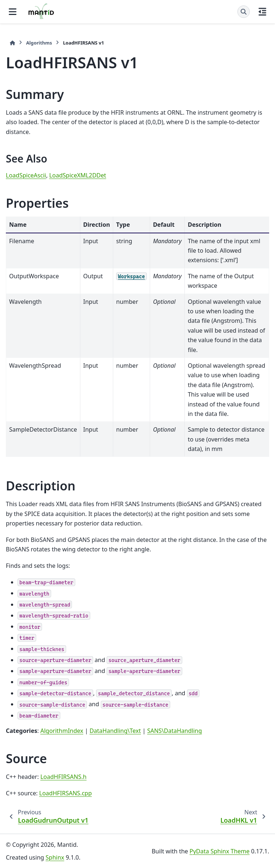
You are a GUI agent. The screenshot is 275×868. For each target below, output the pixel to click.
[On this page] (262, 12)
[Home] (12, 43)
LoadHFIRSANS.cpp (65, 793)
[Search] (244, 12)
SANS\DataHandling (175, 731)
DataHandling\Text (115, 731)
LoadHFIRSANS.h (63, 777)
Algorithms (39, 43)
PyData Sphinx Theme (219, 851)
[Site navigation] (13, 12)
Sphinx (55, 857)
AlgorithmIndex (62, 731)
